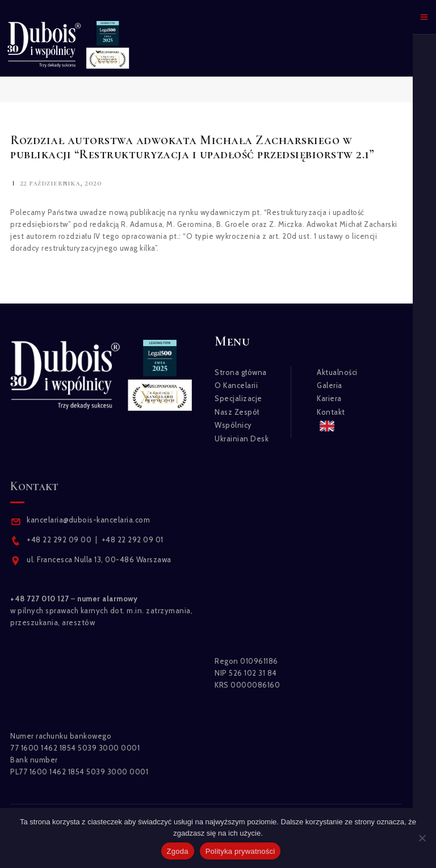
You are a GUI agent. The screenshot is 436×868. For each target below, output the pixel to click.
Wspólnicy (233, 425)
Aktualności (337, 372)
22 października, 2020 (61, 183)
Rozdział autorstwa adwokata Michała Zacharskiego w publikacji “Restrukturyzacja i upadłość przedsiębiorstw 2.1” (192, 147)
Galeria (330, 385)
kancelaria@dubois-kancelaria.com (88, 520)
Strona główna (241, 372)
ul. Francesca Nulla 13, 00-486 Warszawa (99, 559)
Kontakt (331, 412)
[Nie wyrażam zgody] (422, 838)
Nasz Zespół (237, 412)
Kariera (329, 398)
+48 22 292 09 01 (133, 540)
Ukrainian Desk (242, 439)
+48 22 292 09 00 (59, 540)
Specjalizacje (238, 398)
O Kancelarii (236, 385)
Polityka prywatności (240, 851)
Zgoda (178, 851)
